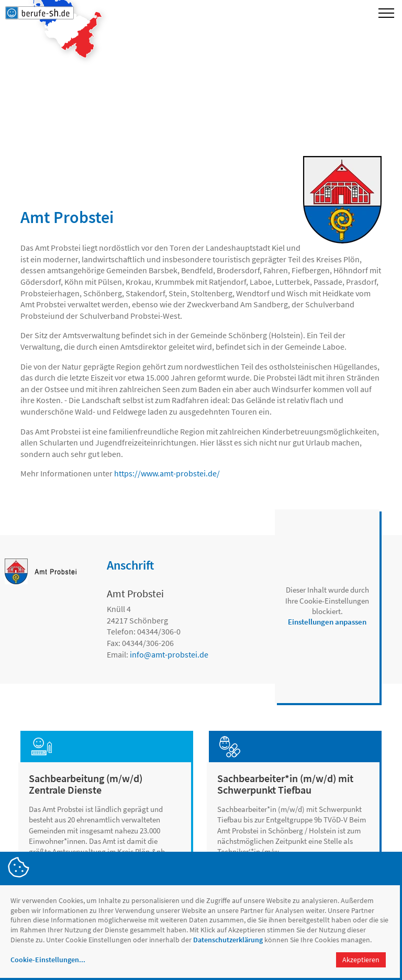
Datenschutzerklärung (228, 940)
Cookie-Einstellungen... (48, 960)
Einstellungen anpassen (327, 622)
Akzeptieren (361, 960)
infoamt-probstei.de (169, 654)
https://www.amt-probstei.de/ (167, 473)
